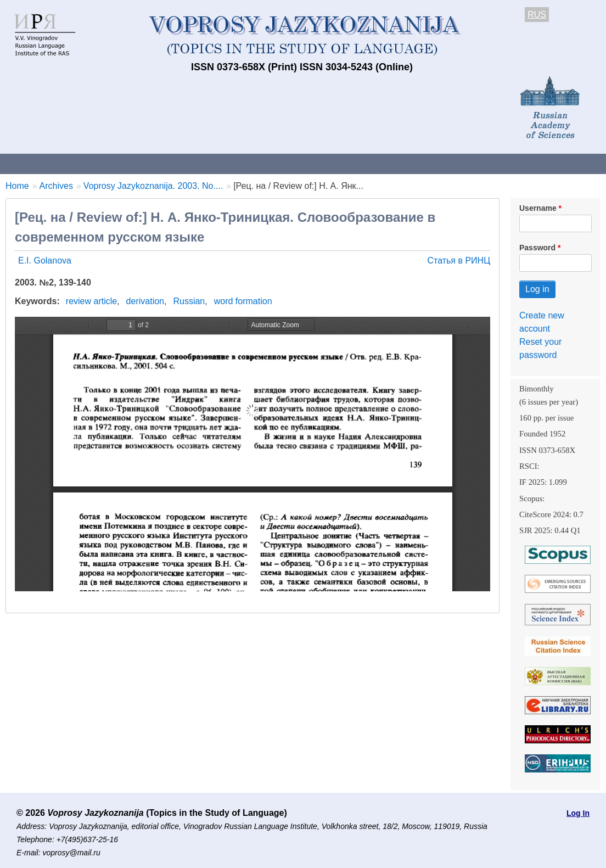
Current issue (309, 163)
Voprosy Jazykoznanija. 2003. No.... (153, 186)
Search (581, 163)
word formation (243, 301)
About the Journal (45, 163)
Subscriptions (439, 163)
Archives (374, 163)
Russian (189, 301)
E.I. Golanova (45, 261)
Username (538, 208)
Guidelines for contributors (210, 163)
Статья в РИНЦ (459, 261)
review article (91, 301)
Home (17, 186)
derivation (145, 301)
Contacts (119, 163)
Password (537, 248)
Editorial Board (516, 163)
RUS (537, 15)
